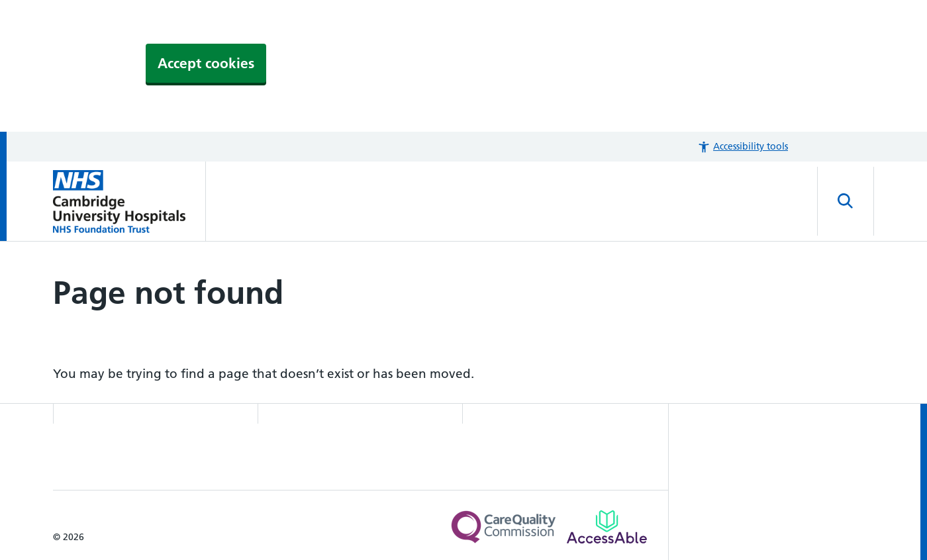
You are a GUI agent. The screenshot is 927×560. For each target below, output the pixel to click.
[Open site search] (846, 201)
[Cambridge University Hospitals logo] (129, 201)
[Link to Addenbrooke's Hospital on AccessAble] (607, 527)
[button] (743, 147)
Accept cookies (206, 63)
